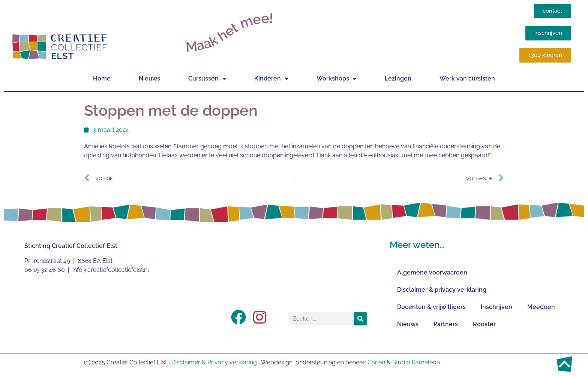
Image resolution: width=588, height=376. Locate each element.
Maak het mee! (229, 32)
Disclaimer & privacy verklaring (442, 290)
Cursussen (207, 79)
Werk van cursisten (467, 78)
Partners (446, 324)
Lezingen (398, 78)
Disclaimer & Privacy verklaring (214, 362)
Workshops (337, 79)
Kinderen (271, 79)
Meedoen (541, 307)
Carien (376, 362)
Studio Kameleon (416, 362)
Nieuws (149, 78)
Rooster (484, 324)
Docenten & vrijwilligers (431, 307)
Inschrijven (496, 307)
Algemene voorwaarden (432, 272)
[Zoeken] (361, 319)
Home (102, 78)
